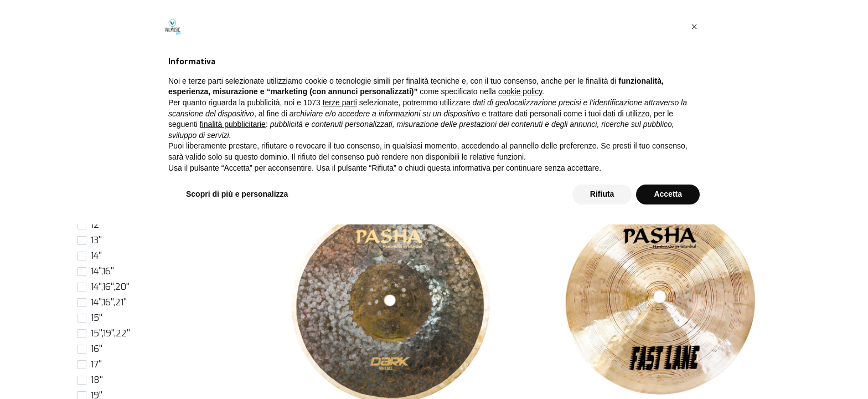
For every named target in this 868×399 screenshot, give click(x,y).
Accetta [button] (668, 369)
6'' (95, 163)
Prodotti (275, 82)
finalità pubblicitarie (233, 299)
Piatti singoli (324, 82)
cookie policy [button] (520, 267)
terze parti (340, 277)
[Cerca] (629, 108)
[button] (742, 108)
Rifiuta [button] (602, 369)
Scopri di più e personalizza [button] (237, 369)
